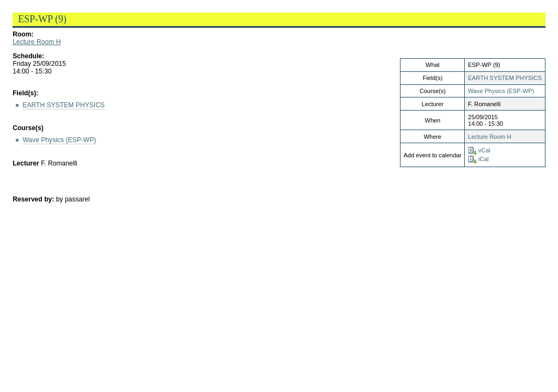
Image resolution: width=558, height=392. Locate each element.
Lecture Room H (37, 42)
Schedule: (28, 56)
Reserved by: (34, 199)
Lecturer (26, 163)
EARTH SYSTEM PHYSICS (505, 78)
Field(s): (25, 93)
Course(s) (28, 128)
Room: (23, 34)
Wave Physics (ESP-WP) (501, 91)
